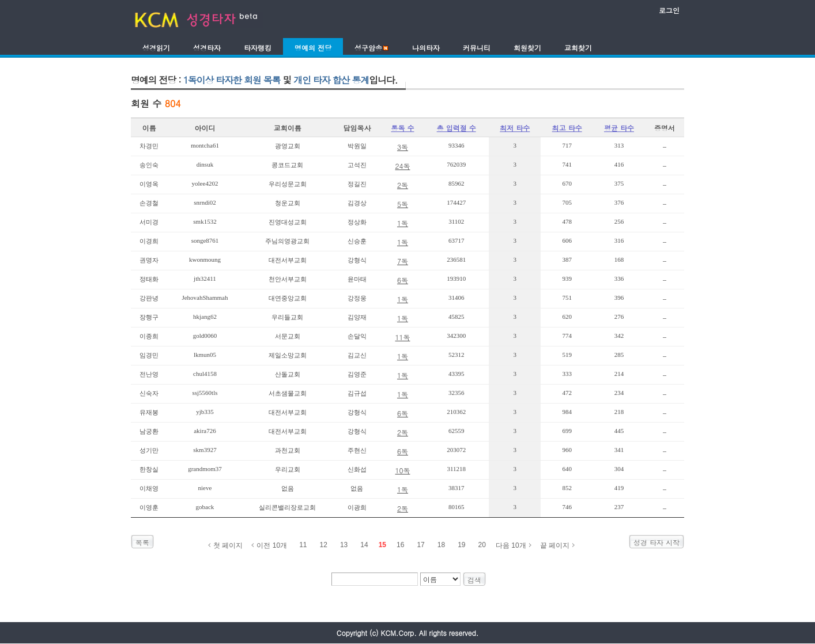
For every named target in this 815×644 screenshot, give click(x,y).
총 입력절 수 (456, 128)
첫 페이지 (228, 545)
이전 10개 (272, 545)
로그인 (669, 10)
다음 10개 (511, 545)
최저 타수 (515, 128)
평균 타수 (619, 128)
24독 (403, 166)
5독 (403, 204)
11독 (403, 337)
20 (482, 545)
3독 (403, 147)
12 (324, 545)
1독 (403, 223)
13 (344, 545)
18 (441, 545)
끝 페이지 (555, 545)
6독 (403, 280)
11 (303, 545)
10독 (403, 470)
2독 (403, 185)
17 (420, 545)
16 (400, 545)
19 (461, 545)
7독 (403, 261)
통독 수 (402, 128)
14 (364, 545)
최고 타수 (567, 128)
